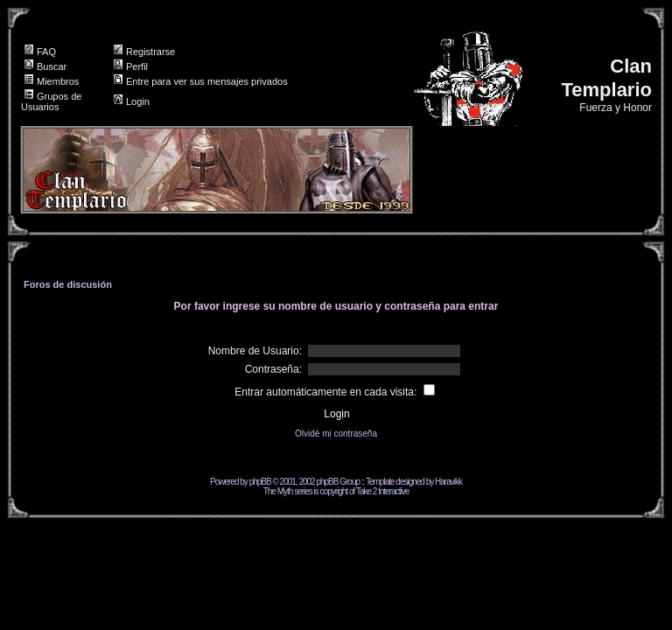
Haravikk (448, 482)
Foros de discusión (68, 284)
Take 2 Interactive (382, 491)
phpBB (260, 482)
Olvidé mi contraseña (336, 434)
